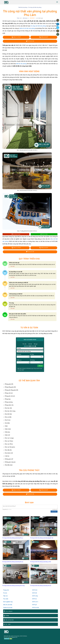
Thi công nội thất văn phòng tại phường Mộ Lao (13, 562)
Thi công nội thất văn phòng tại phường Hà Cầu (41, 586)
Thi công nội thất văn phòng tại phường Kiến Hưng (13, 586)
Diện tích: (23, 356)
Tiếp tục (40, 366)
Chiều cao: (23, 361)
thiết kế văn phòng (21, 64)
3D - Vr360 (8, 624)
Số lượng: (37, 361)
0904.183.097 (44, 37)
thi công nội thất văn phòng (38, 26)
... (10, 266)
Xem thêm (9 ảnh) (16, 234)
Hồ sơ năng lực (9, 611)
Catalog (7, 616)
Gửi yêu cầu (30, 41)
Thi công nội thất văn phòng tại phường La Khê (41, 562)
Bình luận (25, 18)
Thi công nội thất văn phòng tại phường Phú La (13, 538)
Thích (18, 18)
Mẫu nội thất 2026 (10, 620)
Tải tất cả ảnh (44, 234)
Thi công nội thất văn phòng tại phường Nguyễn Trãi (42, 538)
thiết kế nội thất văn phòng (27, 28)
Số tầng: (37, 356)
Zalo (58, 28)
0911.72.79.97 (16, 37)
